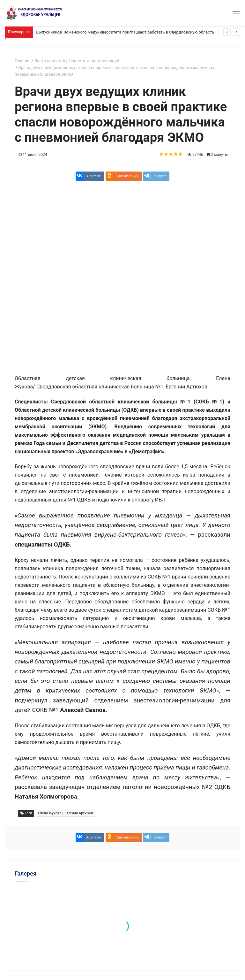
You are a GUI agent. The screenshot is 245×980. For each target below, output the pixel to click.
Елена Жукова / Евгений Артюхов (66, 813)
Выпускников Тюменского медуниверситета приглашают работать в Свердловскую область (125, 32)
